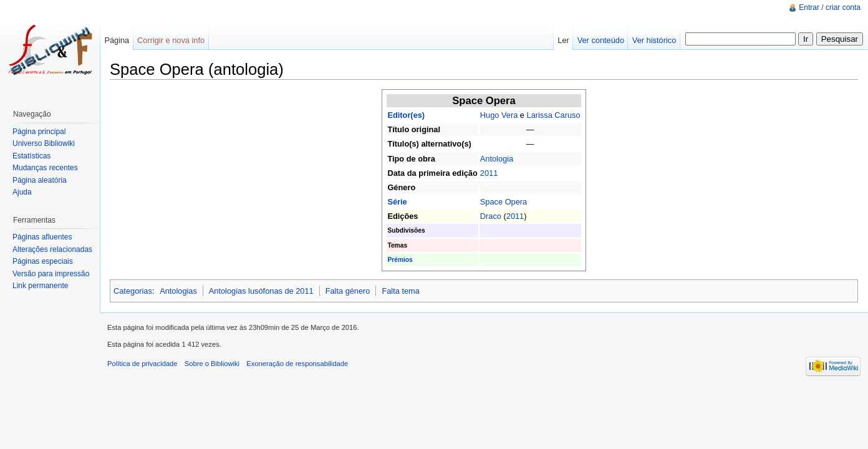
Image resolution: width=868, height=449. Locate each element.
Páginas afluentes (42, 237)
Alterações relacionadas (52, 249)
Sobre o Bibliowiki (212, 364)
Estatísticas (31, 156)
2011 (489, 173)
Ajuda (22, 192)
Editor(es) (406, 115)
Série (397, 202)
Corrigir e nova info (171, 40)
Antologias (178, 291)
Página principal (39, 132)
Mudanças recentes (45, 168)
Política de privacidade (142, 364)
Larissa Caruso (554, 115)
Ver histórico (654, 40)
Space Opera (504, 202)
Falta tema (400, 291)
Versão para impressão (51, 274)
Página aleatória (40, 180)
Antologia (497, 159)
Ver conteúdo (601, 40)
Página (117, 40)
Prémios (400, 260)
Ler (563, 40)
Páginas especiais (43, 261)
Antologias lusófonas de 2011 (261, 291)
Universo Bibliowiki (44, 143)
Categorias (133, 291)
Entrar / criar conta (830, 7)
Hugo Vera (499, 115)
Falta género (348, 291)
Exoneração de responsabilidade (297, 364)
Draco (491, 216)
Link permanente (40, 286)
